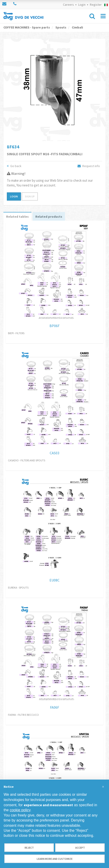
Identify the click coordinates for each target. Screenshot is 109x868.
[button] (103, 787)
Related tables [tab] (17, 217)
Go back (14, 166)
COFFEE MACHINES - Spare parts (27, 27)
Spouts (61, 27)
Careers (68, 5)
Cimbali (77, 27)
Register (96, 5)
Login (82, 5)
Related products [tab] (49, 217)
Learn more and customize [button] (55, 859)
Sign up (30, 196)
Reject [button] (29, 848)
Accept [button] (80, 848)
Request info (89, 166)
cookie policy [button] (20, 810)
